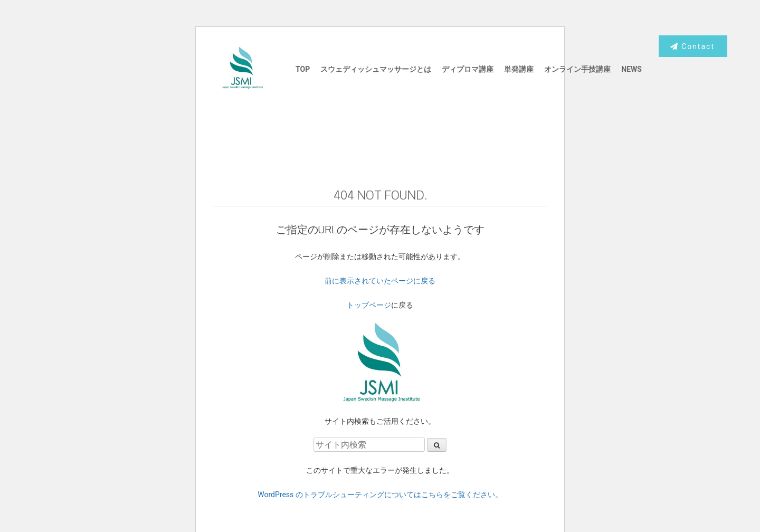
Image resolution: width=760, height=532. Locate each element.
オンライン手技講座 (577, 69)
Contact (692, 46)
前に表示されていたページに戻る (380, 281)
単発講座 (519, 69)
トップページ (369, 305)
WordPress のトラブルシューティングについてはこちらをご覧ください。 (380, 495)
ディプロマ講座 (468, 69)
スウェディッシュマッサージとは (376, 69)
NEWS (631, 69)
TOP (303, 69)
